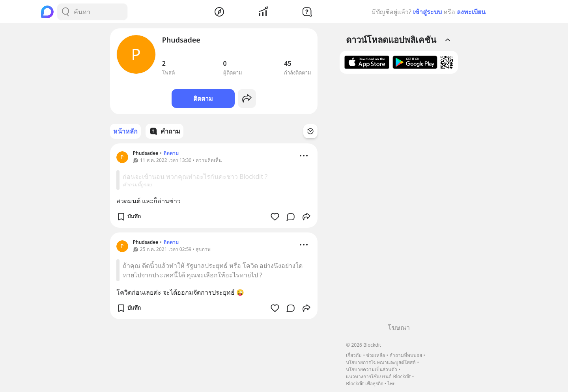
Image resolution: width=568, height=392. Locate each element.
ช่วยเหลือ (376, 355)
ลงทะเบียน (471, 12)
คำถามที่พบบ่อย (406, 355)
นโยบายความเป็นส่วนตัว (372, 369)
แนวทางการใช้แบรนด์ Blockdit (378, 376)
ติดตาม (203, 98)
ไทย (391, 384)
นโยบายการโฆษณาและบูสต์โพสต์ (381, 362)
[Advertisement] (399, 201)
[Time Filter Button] (310, 131)
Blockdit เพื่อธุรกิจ (364, 384)
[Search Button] (65, 12)
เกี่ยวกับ (354, 355)
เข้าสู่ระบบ (427, 12)
